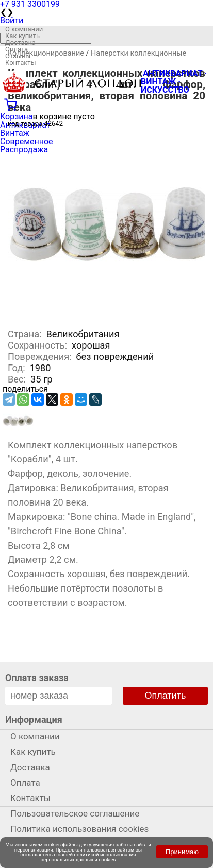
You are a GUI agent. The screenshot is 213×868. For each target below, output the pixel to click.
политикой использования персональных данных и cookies (88, 857)
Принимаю (182, 852)
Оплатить (166, 696)
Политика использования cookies (79, 829)
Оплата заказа (37, 678)
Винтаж (15, 133)
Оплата (17, 49)
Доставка (20, 42)
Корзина (16, 117)
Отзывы (18, 56)
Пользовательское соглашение (75, 813)
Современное (27, 141)
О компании (24, 29)
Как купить (22, 36)
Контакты (21, 63)
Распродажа (24, 150)
